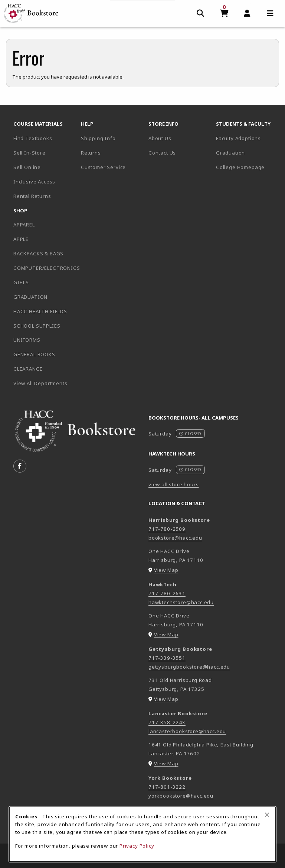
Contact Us (162, 153)
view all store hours (174, 484)
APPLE (21, 239)
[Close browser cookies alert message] (267, 815)
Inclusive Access (34, 182)
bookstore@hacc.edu (175, 538)
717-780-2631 (167, 593)
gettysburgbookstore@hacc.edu (189, 667)
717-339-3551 (167, 658)
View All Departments (40, 383)
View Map (166, 570)
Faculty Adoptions (238, 138)
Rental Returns (32, 196)
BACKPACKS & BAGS (38, 254)
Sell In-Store (30, 153)
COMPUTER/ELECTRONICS (44, 268)
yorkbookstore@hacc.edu (181, 796)
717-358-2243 (167, 722)
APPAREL (24, 225)
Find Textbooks (33, 138)
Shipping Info (98, 138)
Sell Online (27, 167)
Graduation (230, 153)
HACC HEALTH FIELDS (40, 311)
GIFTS (21, 282)
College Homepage (247, 167)
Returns (91, 153)
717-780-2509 (167, 529)
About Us (160, 138)
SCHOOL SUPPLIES (37, 326)
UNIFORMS (27, 340)
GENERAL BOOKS (34, 354)
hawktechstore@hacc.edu (181, 602)
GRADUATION (30, 297)
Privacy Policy (137, 846)
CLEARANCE (28, 369)
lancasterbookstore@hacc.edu (187, 731)
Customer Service (103, 167)
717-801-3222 (167, 787)
